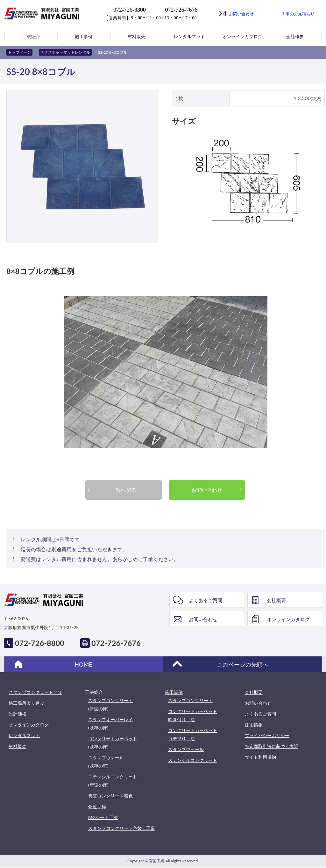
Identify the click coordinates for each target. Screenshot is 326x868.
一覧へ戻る (124, 490)
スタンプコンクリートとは (35, 692)
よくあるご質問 (206, 600)
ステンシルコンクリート (193, 760)
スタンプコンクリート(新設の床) (110, 705)
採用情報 (254, 725)
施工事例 (174, 692)
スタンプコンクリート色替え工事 (122, 828)
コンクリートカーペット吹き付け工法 (193, 715)
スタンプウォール (186, 749)
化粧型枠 (97, 807)
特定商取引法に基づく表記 (272, 746)
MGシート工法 (103, 817)
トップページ (19, 52)
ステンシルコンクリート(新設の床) (113, 781)
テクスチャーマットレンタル (65, 52)
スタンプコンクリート (190, 700)
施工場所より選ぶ (26, 703)
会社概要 (276, 600)
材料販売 (18, 746)
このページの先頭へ (243, 664)
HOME (83, 664)
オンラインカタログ (288, 619)
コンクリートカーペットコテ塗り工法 (193, 734)
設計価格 (18, 714)
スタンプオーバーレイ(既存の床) (110, 724)
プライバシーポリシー (267, 735)
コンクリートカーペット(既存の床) (113, 743)
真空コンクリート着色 (110, 796)
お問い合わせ (207, 490)
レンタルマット (24, 735)
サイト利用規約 (260, 757)
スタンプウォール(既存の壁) (106, 762)
